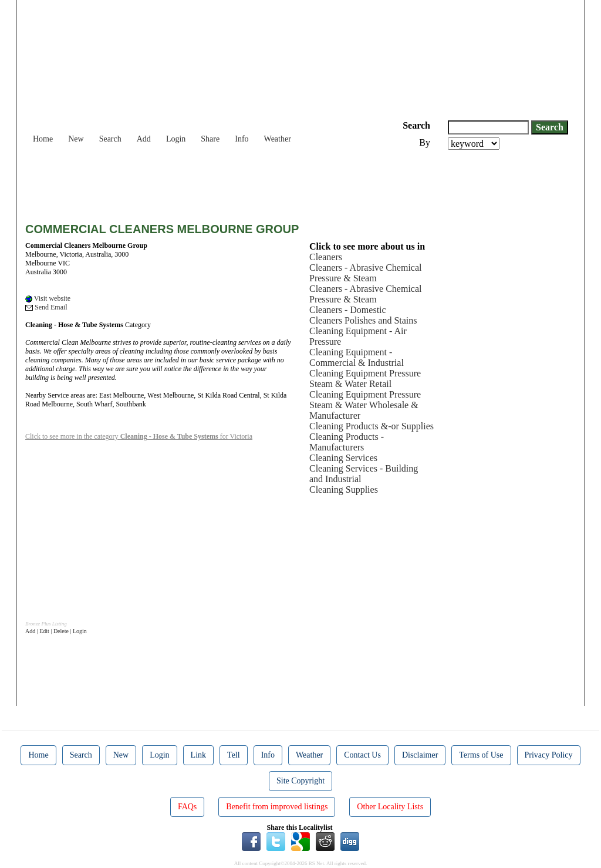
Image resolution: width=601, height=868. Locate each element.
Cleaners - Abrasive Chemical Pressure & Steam (366, 273)
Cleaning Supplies (344, 489)
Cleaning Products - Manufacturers (347, 442)
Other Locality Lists (390, 807)
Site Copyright (300, 781)
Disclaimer (420, 755)
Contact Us (362, 755)
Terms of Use (481, 755)
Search (110, 139)
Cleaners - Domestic (348, 310)
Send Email (46, 307)
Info (242, 139)
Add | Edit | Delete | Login (56, 631)
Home (43, 139)
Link (198, 755)
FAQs (187, 807)
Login (176, 139)
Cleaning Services (343, 458)
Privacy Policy (549, 755)
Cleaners (326, 257)
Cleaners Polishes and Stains (363, 320)
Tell (234, 755)
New (76, 139)
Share (210, 139)
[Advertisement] (239, 182)
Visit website (48, 298)
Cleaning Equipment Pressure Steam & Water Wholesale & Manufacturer (365, 405)
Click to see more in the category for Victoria (139, 436)
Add (144, 139)
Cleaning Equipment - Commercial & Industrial (357, 357)
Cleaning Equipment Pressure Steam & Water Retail (365, 379)
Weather (278, 139)
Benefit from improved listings (277, 807)
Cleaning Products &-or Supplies (372, 426)
